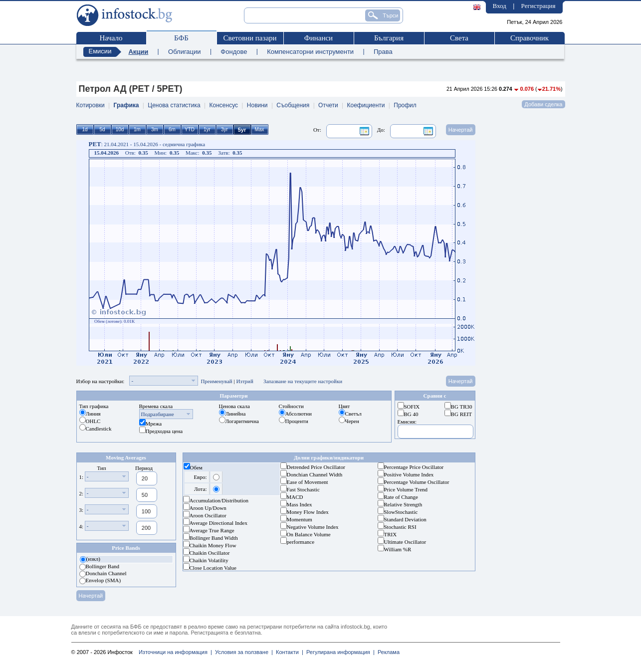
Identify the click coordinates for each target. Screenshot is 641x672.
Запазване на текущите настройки (303, 381)
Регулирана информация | (339, 652)
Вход (500, 6)
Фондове (234, 52)
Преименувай (216, 381)
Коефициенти (366, 105)
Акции (138, 52)
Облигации (184, 52)
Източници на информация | (175, 652)
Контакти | (288, 652)
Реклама (387, 652)
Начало (111, 38)
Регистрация (538, 6)
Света (459, 38)
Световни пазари (250, 38)
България (389, 38)
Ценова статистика (174, 105)
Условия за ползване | (242, 652)
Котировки (91, 105)
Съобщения (293, 105)
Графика (126, 105)
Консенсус (224, 105)
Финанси (319, 38)
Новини (257, 105)
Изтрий (245, 381)
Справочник (530, 38)
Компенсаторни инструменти (310, 52)
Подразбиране (158, 414)
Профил (405, 105)
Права (383, 52)
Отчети (328, 105)
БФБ (181, 38)
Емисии (100, 51)
